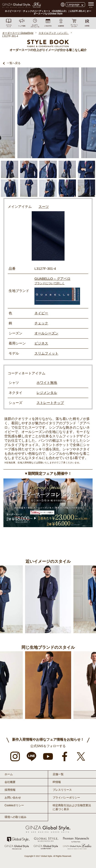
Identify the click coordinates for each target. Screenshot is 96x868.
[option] (48, 113)
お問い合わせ (13, 798)
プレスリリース (62, 790)
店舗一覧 (58, 774)
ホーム (9, 774)
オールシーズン (46, 333)
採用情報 (10, 790)
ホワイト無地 (47, 383)
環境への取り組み (16, 817)
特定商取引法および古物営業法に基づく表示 (72, 807)
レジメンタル (47, 393)
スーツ (44, 207)
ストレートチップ (50, 403)
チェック (41, 323)
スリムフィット (46, 353)
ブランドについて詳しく (49, 283)
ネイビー (41, 313)
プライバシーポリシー (66, 798)
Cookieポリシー (14, 805)
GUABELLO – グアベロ (52, 279)
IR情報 (57, 782)
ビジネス (41, 343)
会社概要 (10, 782)
